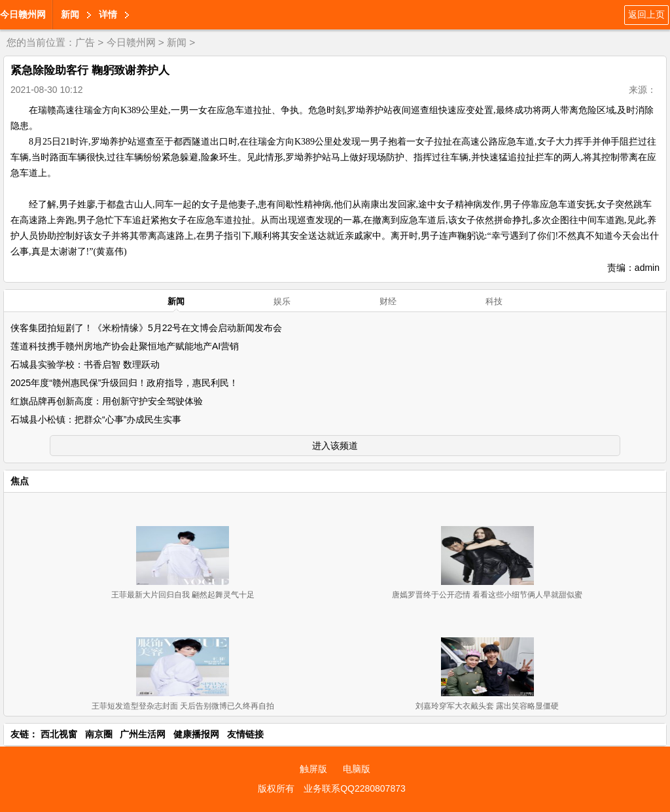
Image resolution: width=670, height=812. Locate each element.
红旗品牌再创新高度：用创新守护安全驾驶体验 (107, 401)
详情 (108, 14)
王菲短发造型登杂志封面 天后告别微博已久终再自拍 (183, 706)
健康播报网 (196, 734)
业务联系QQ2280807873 (355, 788)
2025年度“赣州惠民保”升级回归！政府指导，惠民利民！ (124, 383)
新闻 (70, 14)
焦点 (20, 481)
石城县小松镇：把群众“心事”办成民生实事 (96, 419)
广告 (85, 42)
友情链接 (245, 734)
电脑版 (357, 769)
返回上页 (646, 14)
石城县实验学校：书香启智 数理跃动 (85, 364)
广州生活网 (143, 734)
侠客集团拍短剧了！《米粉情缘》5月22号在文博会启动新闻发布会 (146, 328)
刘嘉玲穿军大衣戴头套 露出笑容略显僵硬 (487, 706)
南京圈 (99, 734)
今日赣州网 (23, 14)
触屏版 (313, 769)
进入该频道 (335, 446)
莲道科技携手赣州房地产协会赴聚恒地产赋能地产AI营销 (125, 346)
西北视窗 (59, 734)
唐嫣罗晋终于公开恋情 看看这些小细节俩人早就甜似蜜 (487, 595)
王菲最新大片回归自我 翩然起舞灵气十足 (183, 595)
